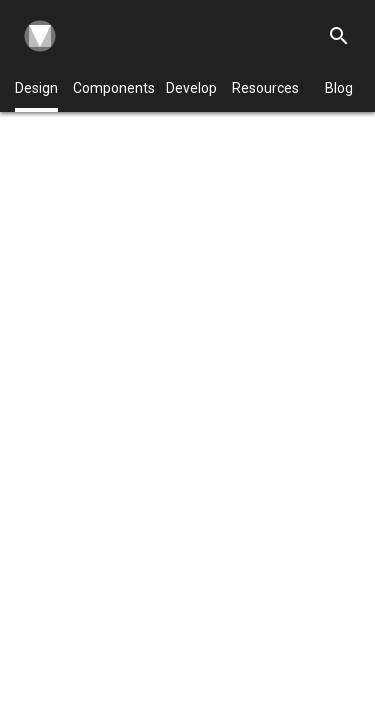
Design (36, 96)
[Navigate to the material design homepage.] (36, 36)
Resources (265, 88)
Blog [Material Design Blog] (339, 88)
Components (114, 88)
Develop (191, 88)
